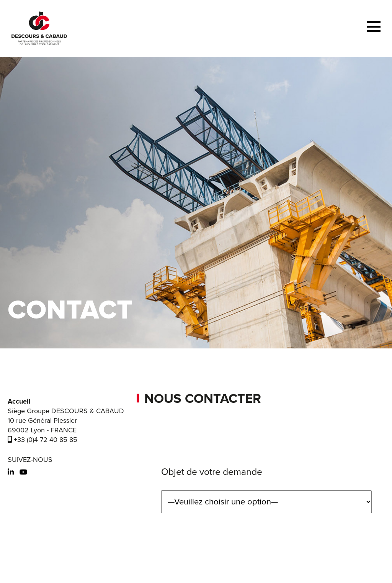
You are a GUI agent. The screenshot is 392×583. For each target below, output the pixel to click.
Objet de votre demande (212, 472)
